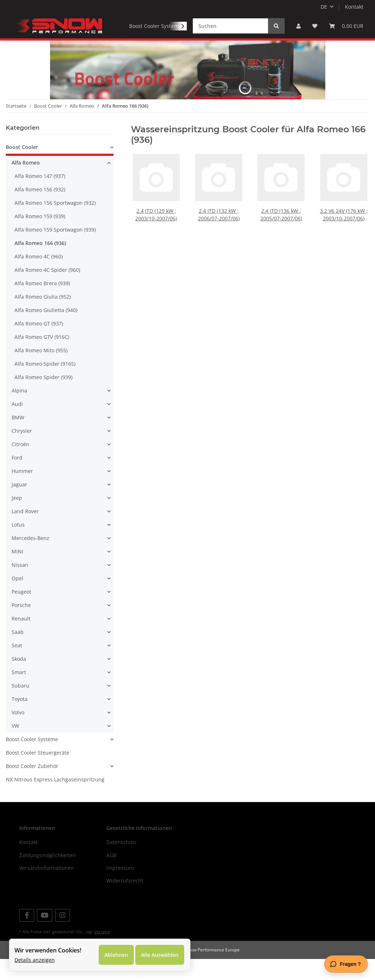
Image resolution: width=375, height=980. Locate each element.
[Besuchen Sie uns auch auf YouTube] (44, 936)
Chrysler (22, 452)
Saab (18, 653)
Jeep (17, 519)
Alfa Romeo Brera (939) (42, 305)
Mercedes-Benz (30, 559)
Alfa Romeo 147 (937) (40, 197)
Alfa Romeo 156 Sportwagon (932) (55, 224)
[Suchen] (230, 26)
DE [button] (324, 7)
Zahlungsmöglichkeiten (48, 876)
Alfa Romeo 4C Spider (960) (47, 291)
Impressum (120, 889)
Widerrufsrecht (125, 902)
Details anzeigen (35, 960)
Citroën (20, 466)
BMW (18, 439)
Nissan (20, 586)
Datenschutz (121, 863)
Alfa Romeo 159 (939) (40, 238)
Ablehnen (116, 955)
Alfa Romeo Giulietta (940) (46, 331)
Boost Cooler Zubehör (32, 787)
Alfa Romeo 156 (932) (40, 211)
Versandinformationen (47, 889)
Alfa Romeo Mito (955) (41, 372)
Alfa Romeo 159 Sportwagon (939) (55, 251)
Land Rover (25, 533)
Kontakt (354, 7)
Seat (17, 667)
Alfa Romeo (26, 184)
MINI (17, 573)
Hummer (22, 492)
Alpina (19, 412)
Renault (21, 640)
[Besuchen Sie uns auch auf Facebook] (27, 936)
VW (15, 747)
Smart (19, 694)
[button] (298, 26)
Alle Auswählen (160, 955)
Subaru (20, 707)
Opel (17, 600)
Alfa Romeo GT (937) (39, 345)
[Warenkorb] (346, 26)
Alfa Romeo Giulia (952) (43, 318)
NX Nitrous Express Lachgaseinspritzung (55, 801)
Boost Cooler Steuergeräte (38, 774)
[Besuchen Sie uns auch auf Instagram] (63, 936)
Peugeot (21, 613)
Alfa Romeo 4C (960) (39, 278)
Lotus (18, 546)
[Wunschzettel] (315, 26)
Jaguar (19, 506)
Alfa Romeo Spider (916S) (45, 385)
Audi (17, 425)
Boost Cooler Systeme (32, 761)
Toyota (20, 720)
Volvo (18, 734)
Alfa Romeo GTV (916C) (42, 358)
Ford (17, 479)
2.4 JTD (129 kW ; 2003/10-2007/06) (156, 233)
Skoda (19, 680)
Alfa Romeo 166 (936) (40, 264)
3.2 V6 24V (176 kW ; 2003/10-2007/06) (344, 233)
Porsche (21, 626)
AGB (111, 876)
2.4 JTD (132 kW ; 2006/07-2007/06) (219, 233)
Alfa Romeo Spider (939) (44, 398)
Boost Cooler (22, 168)
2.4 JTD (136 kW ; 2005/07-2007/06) (281, 233)
